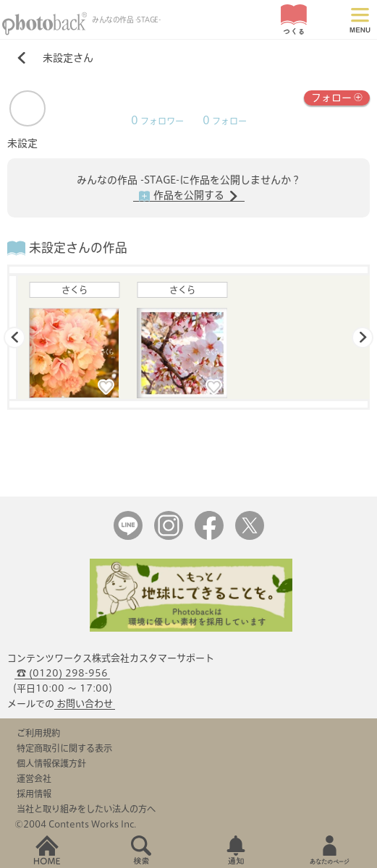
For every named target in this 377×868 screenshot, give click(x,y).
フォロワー (157, 121)
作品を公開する (189, 196)
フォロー (337, 96)
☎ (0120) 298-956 (62, 673)
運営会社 (34, 778)
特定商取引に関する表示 (64, 748)
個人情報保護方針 (51, 763)
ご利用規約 (38, 733)
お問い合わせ (85, 704)
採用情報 (34, 794)
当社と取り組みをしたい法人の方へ (86, 809)
